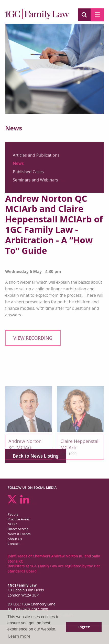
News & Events (19, 534)
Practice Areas (19, 519)
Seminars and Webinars (35, 181)
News (18, 165)
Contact (14, 544)
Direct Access (18, 529)
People (13, 514)
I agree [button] (84, 627)
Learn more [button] (19, 636)
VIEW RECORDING (33, 338)
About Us (15, 539)
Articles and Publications (36, 156)
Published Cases (28, 173)
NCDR (12, 524)
